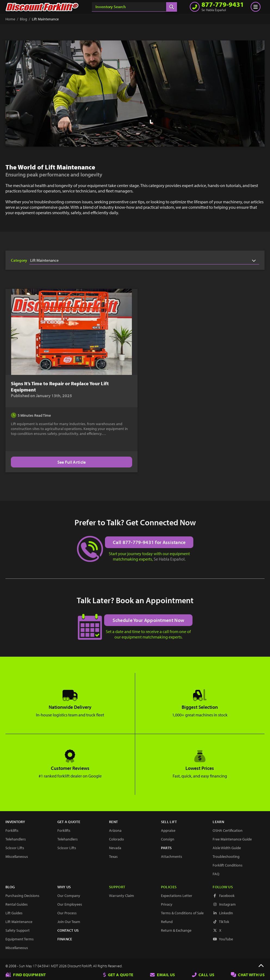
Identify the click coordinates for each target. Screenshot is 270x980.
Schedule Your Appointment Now (149, 620)
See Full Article (69, 462)
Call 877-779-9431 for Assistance (149, 542)
